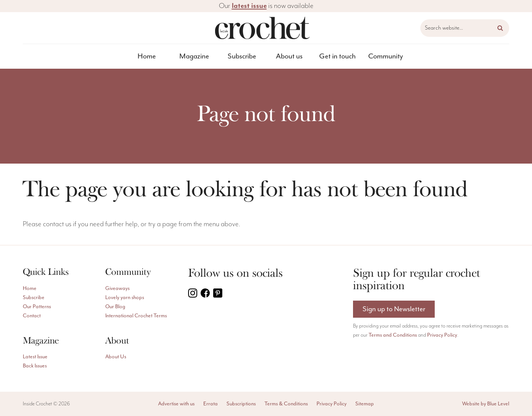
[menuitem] (147, 56)
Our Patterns (37, 306)
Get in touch (337, 56)
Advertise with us (176, 404)
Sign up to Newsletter (394, 309)
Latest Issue (35, 357)
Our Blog (115, 306)
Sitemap (365, 404)
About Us (116, 357)
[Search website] (465, 28)
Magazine (194, 56)
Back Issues (35, 366)
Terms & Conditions (286, 404)
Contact (32, 316)
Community (386, 56)
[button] (500, 28)
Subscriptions (241, 404)
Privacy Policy (442, 335)
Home (147, 56)
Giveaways (117, 288)
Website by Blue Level (486, 404)
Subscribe (242, 56)
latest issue (249, 6)
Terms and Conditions (393, 335)
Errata (211, 404)
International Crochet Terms (136, 316)
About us (289, 56)
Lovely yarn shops (125, 297)
